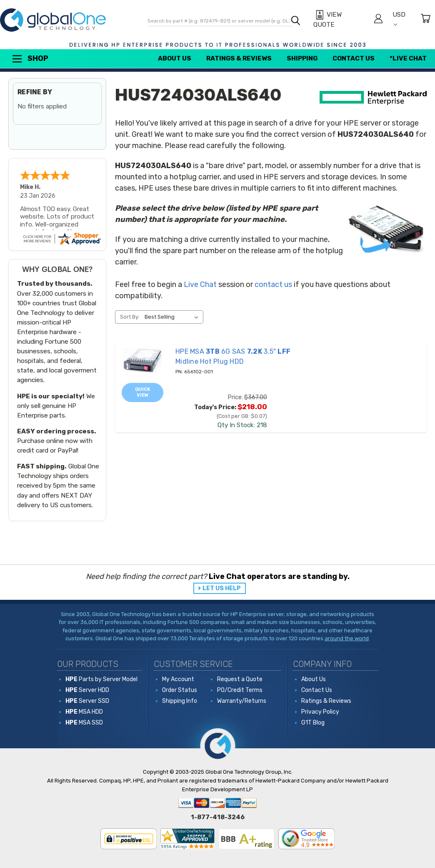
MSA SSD (84, 723)
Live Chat (200, 284)
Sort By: (130, 317)
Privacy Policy (320, 712)
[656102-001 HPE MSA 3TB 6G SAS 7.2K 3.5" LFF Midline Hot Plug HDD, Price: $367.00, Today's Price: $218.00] (142, 360)
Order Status (180, 690)
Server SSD (87, 701)
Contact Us (354, 58)
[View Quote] (339, 20)
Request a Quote (240, 679)
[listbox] (173, 317)
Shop (30, 59)
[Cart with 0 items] (425, 20)
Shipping (302, 58)
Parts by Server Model (101, 679)
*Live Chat (408, 58)
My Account (178, 679)
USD (399, 19)
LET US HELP (222, 588)
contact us (273, 284)
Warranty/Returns (242, 701)
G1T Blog (313, 723)
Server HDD (87, 690)
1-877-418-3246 (218, 817)
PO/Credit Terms (240, 690)
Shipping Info (180, 701)
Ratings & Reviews (239, 58)
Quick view (143, 392)
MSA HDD (84, 712)
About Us (175, 58)
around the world (347, 638)
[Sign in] (378, 20)
